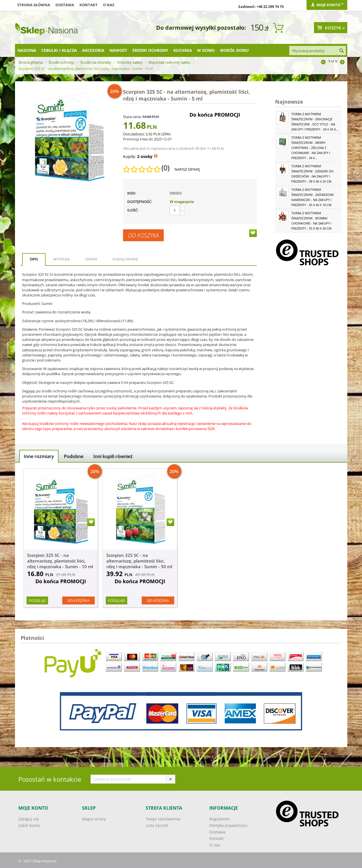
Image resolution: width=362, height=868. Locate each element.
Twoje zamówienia (163, 819)
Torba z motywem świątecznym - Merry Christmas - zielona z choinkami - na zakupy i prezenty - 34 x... (311, 148)
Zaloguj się (29, 819)
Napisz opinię (187, 169)
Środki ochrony (150, 50)
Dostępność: (140, 202)
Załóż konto (29, 825)
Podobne (74, 456)
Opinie (91, 259)
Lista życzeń (157, 825)
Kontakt (89, 5)
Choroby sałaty (130, 62)
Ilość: (133, 210)
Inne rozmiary (39, 456)
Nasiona (27, 50)
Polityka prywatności (229, 825)
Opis (34, 259)
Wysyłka (62, 259)
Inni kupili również (113, 456)
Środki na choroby (96, 62)
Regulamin (219, 819)
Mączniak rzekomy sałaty (170, 62)
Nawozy (118, 50)
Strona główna (34, 5)
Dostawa (65, 5)
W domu (206, 50)
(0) (165, 168)
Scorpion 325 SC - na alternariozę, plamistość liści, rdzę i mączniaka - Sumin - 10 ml (60, 561)
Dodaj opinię (125, 259)
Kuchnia (183, 50)
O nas (109, 5)
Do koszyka (143, 235)
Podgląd (37, 600)
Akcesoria (93, 50)
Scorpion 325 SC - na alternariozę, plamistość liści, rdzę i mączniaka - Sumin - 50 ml (139, 561)
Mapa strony (94, 819)
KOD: (132, 193)
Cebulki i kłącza (59, 50)
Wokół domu (234, 50)
